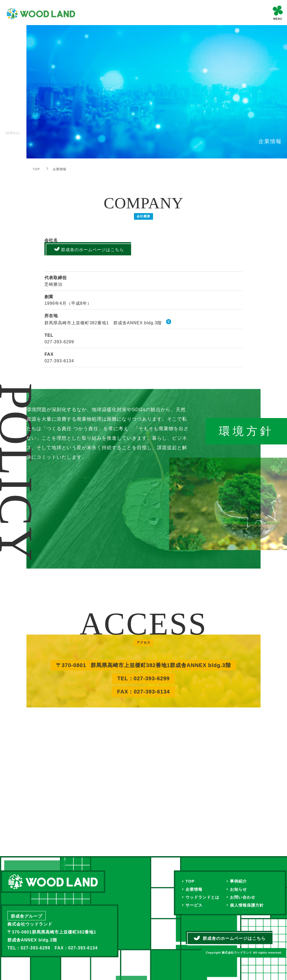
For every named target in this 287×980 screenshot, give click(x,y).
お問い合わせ (246, 897)
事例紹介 (241, 881)
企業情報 (195, 889)
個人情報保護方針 (250, 906)
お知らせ (241, 889)
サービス (195, 906)
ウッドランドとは (203, 897)
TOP (190, 881)
